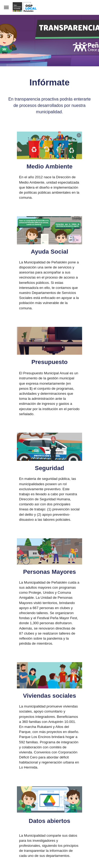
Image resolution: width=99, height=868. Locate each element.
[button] (6, 7)
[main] (50, 83)
